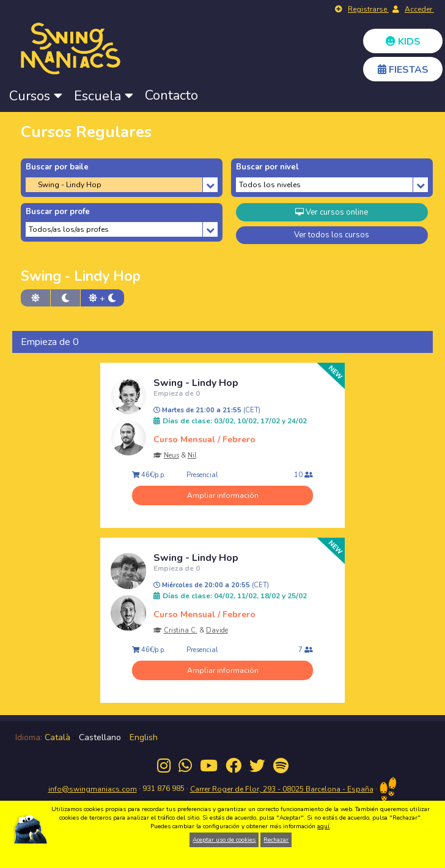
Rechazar (276, 840)
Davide (217, 630)
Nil (192, 455)
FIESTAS (403, 70)
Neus (171, 455)
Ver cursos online (332, 212)
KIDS (403, 42)
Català (57, 737)
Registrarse (368, 9)
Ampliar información (223, 495)
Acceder (419, 9)
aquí (323, 826)
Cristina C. (181, 630)
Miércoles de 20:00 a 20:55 (211, 585)
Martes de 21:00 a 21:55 (207, 410)
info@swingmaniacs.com (93, 789)
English (144, 737)
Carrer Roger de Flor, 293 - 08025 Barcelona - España (282, 789)
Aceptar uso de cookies (224, 840)
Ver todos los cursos (332, 235)
